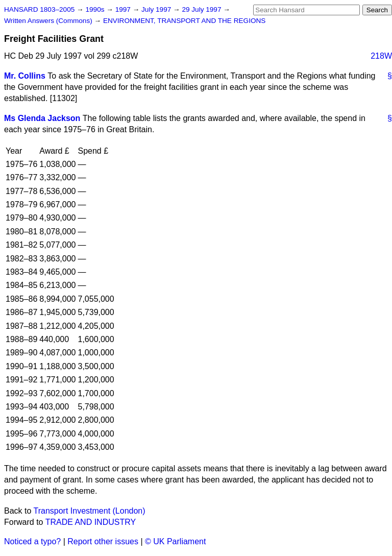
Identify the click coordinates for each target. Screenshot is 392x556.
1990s (96, 9)
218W (381, 56)
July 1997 (157, 9)
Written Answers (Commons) (49, 21)
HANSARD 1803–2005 (39, 9)
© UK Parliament (175, 541)
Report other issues (103, 541)
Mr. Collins (25, 76)
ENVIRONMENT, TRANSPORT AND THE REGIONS (185, 21)
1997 (124, 9)
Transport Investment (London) (90, 511)
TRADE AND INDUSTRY (91, 522)
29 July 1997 (202, 9)
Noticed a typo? (32, 541)
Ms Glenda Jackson (42, 118)
